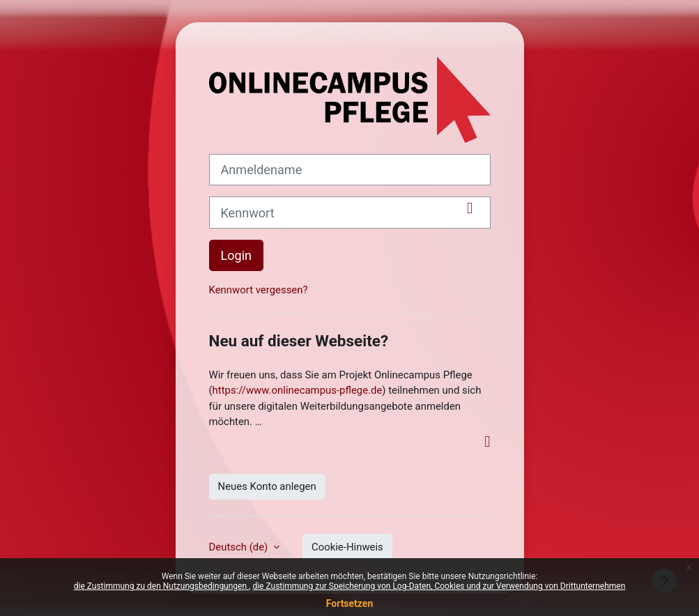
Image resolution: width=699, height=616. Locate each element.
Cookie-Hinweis (347, 547)
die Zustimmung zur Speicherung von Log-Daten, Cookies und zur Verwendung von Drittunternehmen (439, 586)
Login (237, 255)
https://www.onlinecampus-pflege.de (298, 390)
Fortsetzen (350, 603)
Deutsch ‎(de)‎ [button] (240, 547)
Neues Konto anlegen (267, 486)
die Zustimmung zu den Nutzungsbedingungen (161, 586)
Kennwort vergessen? (259, 290)
